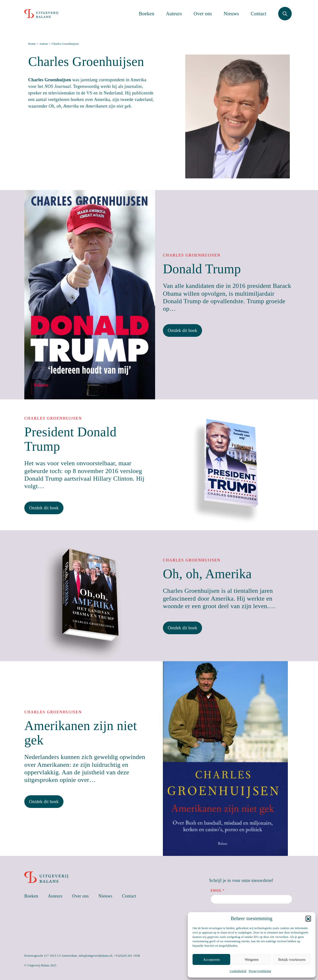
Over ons (203, 17)
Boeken (146, 17)
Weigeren (252, 960)
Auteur (44, 44)
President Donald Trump (70, 439)
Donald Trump (202, 269)
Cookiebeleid (238, 971)
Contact (259, 17)
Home (32, 44)
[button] (308, 918)
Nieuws (231, 17)
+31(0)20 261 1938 (127, 956)
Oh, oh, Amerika (207, 574)
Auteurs (174, 17)
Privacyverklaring (260, 971)
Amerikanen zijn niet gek (81, 733)
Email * (217, 891)
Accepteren (212, 960)
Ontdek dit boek (182, 330)
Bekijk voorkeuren (292, 960)
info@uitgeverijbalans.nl (96, 956)
